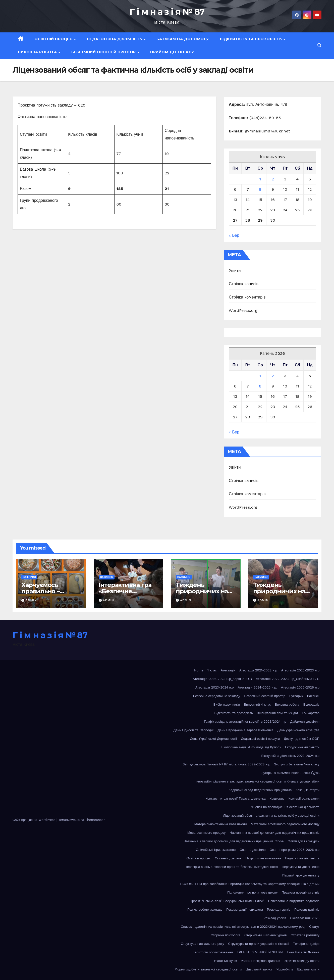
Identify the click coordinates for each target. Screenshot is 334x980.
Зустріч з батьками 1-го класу (297, 764)
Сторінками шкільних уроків (266, 935)
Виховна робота (38, 52)
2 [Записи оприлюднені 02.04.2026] (273, 179)
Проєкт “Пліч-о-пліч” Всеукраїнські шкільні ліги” (227, 901)
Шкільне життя (308, 969)
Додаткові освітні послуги (261, 739)
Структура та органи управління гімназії (259, 944)
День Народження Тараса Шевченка (246, 730)
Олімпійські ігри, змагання (216, 850)
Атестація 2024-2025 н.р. (257, 687)
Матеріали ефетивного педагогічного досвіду (285, 824)
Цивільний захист (259, 969)
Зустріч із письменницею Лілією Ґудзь (290, 773)
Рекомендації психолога (245, 910)
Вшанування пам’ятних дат (278, 713)
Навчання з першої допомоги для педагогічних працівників (274, 833)
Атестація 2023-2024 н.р (215, 687)
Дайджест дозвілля (305, 722)
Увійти (235, 271)
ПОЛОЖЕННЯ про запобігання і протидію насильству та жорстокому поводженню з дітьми (250, 884)
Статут (314, 927)
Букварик (296, 696)
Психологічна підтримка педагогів (294, 901)
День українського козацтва (298, 730)
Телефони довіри (306, 944)
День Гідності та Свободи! (194, 730)
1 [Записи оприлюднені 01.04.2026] (260, 179)
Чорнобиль (285, 969)
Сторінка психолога (226, 935)
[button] (319, 45)
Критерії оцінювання (304, 798)
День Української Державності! (214, 739)
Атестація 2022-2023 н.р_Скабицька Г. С (288, 679)
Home (199, 670)
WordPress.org (243, 310)
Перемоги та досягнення (301, 867)
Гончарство (311, 713)
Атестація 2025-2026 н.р (300, 687)
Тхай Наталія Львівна (303, 952)
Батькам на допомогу (183, 39)
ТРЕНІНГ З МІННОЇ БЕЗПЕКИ (260, 952)
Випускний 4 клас (257, 704)
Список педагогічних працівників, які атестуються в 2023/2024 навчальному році (243, 927)
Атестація (228, 670)
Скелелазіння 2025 (305, 918)
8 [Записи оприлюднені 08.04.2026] (260, 189)
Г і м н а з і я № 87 (167, 12)
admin (29, 600)
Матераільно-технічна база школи (221, 824)
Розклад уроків (275, 918)
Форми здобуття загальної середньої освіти (208, 969)
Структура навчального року (203, 944)
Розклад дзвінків (307, 910)
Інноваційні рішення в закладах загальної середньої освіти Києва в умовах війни (257, 781)
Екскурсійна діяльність (302, 747)
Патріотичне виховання (263, 858)
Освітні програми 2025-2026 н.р (294, 850)
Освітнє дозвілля (253, 850)
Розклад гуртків (279, 910)
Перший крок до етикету (301, 875)
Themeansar (95, 820)
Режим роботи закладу (205, 910)
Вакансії (313, 696)
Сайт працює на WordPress (35, 820)
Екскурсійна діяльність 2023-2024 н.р (290, 756)
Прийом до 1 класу (172, 52)
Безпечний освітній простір (104, 52)
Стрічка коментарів (247, 297)
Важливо (29, 577)
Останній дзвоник (228, 858)
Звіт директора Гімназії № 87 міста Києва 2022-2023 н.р (227, 764)
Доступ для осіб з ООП (302, 739)
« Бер (234, 235)
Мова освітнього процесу (206, 833)
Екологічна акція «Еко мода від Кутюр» (251, 747)
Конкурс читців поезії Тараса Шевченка (235, 798)
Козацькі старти (308, 790)
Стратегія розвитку (305, 935)
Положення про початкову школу (252, 892)
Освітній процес (54, 39)
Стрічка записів (244, 284)
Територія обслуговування (213, 952)
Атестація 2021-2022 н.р (258, 670)
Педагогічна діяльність (115, 39)
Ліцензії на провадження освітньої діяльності (285, 807)
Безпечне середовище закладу (217, 696)
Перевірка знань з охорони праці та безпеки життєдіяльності (231, 867)
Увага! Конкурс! (225, 961)
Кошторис (277, 798)
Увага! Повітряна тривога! (261, 961)
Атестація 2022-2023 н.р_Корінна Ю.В (222, 679)
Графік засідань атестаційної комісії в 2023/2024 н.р (245, 722)
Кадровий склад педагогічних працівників (260, 790)
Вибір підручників (227, 704)
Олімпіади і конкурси (303, 841)
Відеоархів (311, 704)
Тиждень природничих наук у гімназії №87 (283, 591)
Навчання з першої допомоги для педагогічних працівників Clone (234, 841)
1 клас (212, 670)
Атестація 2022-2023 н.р (300, 670)
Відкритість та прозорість (252, 39)
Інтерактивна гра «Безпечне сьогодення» (125, 591)
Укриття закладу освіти (302, 961)
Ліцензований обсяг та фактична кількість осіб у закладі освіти (271, 816)
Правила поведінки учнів (301, 892)
